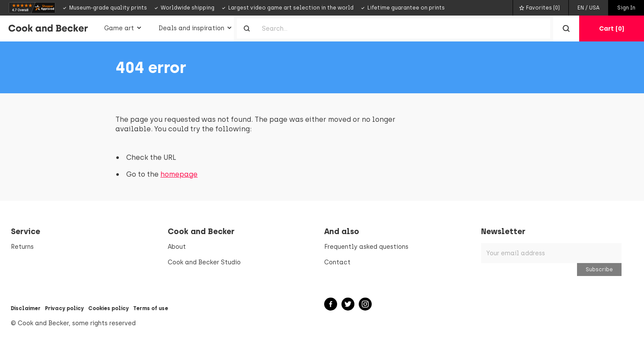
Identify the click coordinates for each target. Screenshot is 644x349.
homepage (179, 174)
